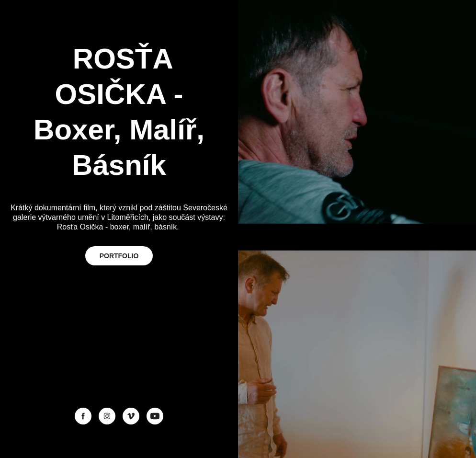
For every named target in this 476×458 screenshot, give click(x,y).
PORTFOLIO (119, 256)
